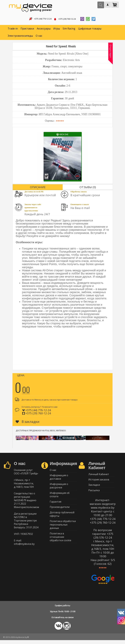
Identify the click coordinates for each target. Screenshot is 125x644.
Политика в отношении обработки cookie (60, 544)
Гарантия (55, 506)
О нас (39, 37)
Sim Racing (69, 30)
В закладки (28, 423)
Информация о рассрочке (59, 489)
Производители (60, 512)
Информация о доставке (59, 479)
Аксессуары (44, 30)
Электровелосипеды (20, 37)
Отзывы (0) (88, 188)
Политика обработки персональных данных (63, 531)
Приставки (27, 30)
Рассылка (94, 494)
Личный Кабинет (99, 475)
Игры (57, 30)
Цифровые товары (90, 30)
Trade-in (13, 30)
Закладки (94, 488)
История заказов (99, 482)
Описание (38, 188)
